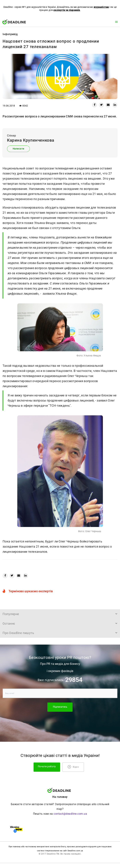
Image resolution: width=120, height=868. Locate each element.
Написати (18, 149)
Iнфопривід (10, 34)
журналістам (101, 7)
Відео (73, 767)
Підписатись (60, 707)
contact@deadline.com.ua (70, 814)
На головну (60, 797)
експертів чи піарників (67, 10)
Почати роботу (47, 767)
